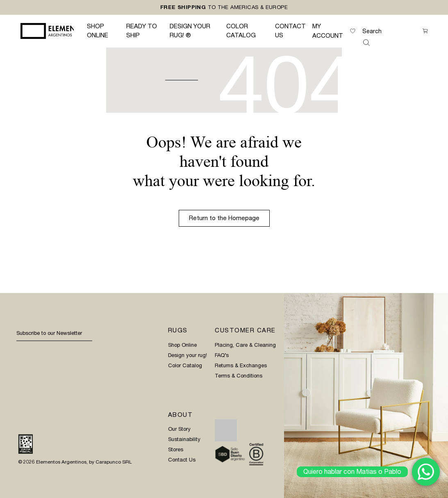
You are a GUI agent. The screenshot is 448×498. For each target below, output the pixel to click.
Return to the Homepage (224, 218)
